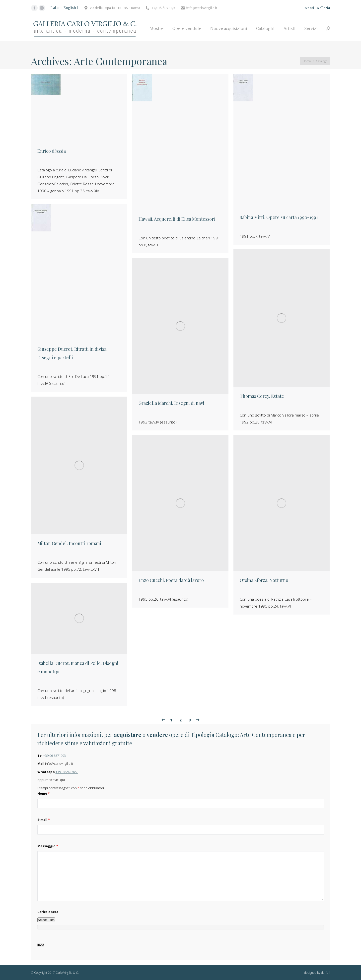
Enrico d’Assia (52, 151)
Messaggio (48, 846)
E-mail (44, 820)
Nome (43, 793)
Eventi (309, 8)
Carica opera (48, 912)
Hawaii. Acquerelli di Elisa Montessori (177, 219)
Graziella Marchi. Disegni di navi (171, 403)
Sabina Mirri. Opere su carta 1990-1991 (279, 217)
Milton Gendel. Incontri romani (69, 543)
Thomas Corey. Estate (262, 396)
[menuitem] (156, 28)
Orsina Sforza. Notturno (264, 580)
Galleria (323, 8)
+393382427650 (67, 772)
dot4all (326, 973)
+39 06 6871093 (55, 756)
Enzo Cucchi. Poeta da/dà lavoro (171, 580)
